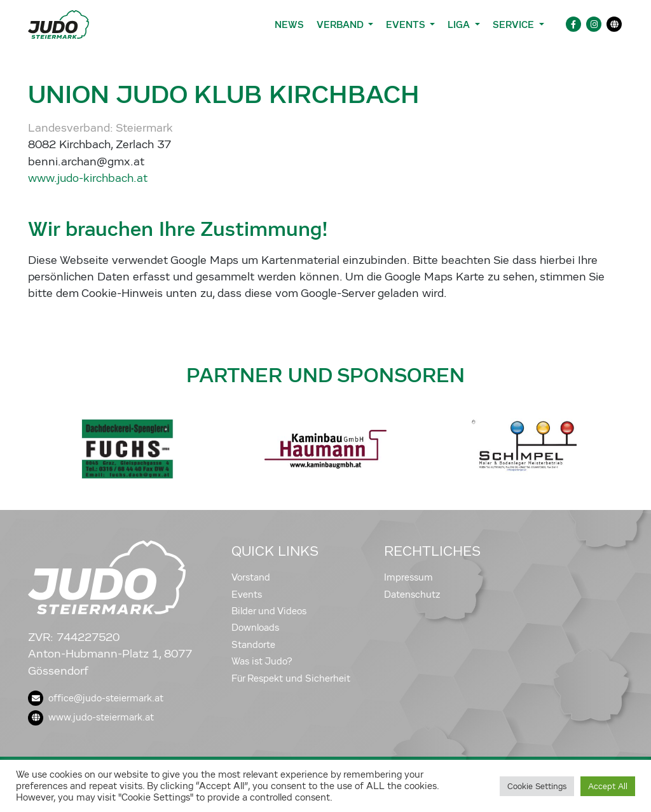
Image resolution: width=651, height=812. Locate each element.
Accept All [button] (608, 786)
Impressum (408, 577)
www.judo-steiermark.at (91, 717)
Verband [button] (341, 24)
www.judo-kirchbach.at (88, 178)
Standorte (253, 645)
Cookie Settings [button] (537, 786)
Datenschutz (412, 595)
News (289, 24)
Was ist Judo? (262, 661)
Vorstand (251, 577)
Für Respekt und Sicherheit (291, 678)
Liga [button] (460, 24)
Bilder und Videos (269, 611)
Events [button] (407, 24)
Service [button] (515, 24)
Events (247, 595)
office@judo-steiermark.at (96, 698)
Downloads (255, 628)
